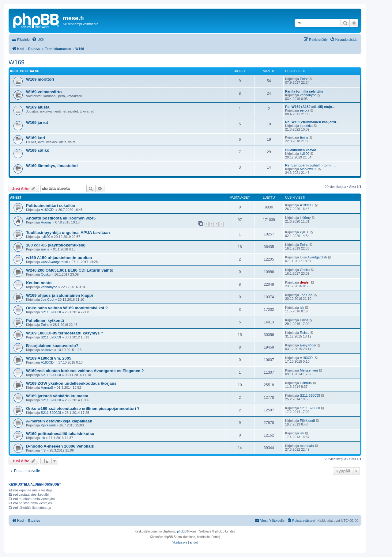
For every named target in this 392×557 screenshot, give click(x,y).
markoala (307, 446)
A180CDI (48, 210)
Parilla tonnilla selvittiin (304, 91)
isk (302, 307)
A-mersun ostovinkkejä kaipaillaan (59, 421)
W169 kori (36, 138)
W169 (17, 62)
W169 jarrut (37, 122)
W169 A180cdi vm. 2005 (49, 358)
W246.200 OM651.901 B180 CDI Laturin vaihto (70, 270)
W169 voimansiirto (44, 92)
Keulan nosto (39, 283)
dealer (305, 282)
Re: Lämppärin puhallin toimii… (311, 165)
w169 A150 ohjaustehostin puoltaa (59, 258)
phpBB (182, 531)
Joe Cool (47, 299)
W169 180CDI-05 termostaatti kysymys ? (65, 333)
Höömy (46, 222)
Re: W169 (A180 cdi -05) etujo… (310, 107)
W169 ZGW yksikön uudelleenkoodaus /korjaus (71, 383)
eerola (305, 110)
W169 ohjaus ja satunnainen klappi (59, 295)
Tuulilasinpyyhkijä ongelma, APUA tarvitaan (68, 233)
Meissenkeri (309, 370)
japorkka (306, 126)
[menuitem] (38, 40)
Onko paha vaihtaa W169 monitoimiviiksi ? (67, 308)
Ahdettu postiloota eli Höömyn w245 (61, 218)
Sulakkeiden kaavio (301, 150)
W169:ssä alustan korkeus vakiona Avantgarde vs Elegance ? (85, 371)
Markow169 (309, 169)
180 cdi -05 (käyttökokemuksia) (56, 245)
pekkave (47, 350)
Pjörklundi (48, 425)
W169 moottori (40, 79)
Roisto (305, 333)
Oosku (46, 274)
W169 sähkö (38, 150)
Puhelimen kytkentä (45, 320)
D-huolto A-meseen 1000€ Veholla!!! (60, 446)
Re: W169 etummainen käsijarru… (312, 122)
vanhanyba (308, 95)
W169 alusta (38, 107)
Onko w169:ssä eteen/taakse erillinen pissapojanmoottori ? (83, 408)
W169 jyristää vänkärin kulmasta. (58, 396)
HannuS (47, 387)
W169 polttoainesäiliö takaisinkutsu (60, 434)
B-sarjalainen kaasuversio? (52, 346)
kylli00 (305, 154)
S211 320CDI (51, 312)
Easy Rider (308, 345)
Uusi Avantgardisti (54, 262)
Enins (304, 79)
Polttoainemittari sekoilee (51, 206)
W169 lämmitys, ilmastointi (52, 166)
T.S (43, 450)
